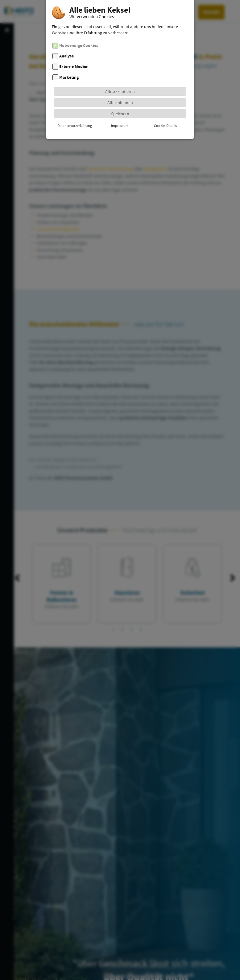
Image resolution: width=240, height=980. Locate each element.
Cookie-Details (165, 116)
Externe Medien (74, 57)
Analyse (66, 46)
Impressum (120, 116)
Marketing (69, 67)
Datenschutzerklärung (75, 116)
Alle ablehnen (120, 92)
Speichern (120, 103)
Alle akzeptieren (120, 82)
